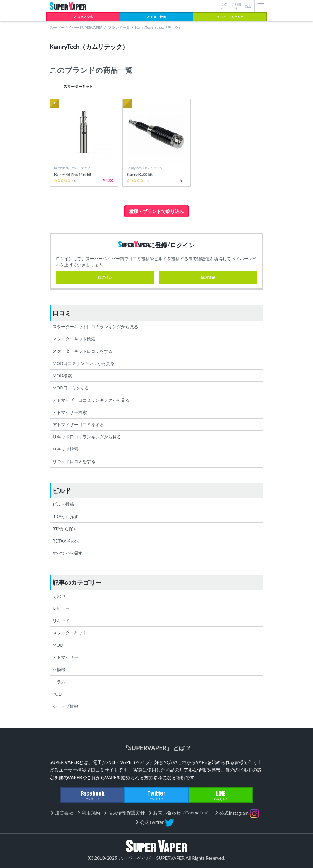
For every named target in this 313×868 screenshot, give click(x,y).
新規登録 (208, 277)
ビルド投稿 (156, 17)
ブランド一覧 (119, 27)
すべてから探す (68, 553)
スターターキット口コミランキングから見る (95, 327)
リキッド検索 (65, 449)
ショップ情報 (65, 706)
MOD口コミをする (71, 388)
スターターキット (78, 86)
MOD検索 (62, 376)
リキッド (61, 620)
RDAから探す (66, 516)
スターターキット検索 (74, 339)
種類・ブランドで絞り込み (156, 211)
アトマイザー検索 (70, 412)
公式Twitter (157, 823)
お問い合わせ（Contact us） (182, 813)
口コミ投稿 (83, 17)
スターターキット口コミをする (83, 351)
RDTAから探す (67, 541)
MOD (58, 645)
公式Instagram (239, 814)
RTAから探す (65, 529)
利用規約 (91, 813)
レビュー (61, 608)
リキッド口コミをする (74, 461)
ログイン (105, 277)
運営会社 (64, 813)
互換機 (59, 669)
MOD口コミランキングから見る (84, 363)
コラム (59, 682)
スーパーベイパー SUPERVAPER (76, 27)
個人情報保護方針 (127, 813)
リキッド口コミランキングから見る (87, 437)
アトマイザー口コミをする (78, 425)
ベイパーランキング (230, 17)
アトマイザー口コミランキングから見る (91, 400)
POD (57, 694)
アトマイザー (65, 657)
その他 (59, 596)
